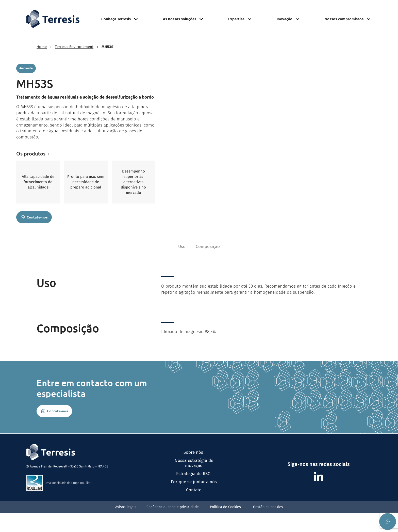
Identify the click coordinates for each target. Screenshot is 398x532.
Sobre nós (194, 472)
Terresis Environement (74, 57)
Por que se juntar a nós (194, 501)
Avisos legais (126, 526)
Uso (182, 266)
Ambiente (305, 9)
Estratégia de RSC (194, 493)
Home (42, 57)
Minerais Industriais (270, 9)
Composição (208, 266)
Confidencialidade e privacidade (173, 526)
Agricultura (206, 9)
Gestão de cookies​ (268, 526)
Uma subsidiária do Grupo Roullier (68, 502)
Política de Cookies (226, 526)
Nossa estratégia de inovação (194, 482)
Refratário (234, 9)
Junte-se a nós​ (339, 9)
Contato (194, 509)
